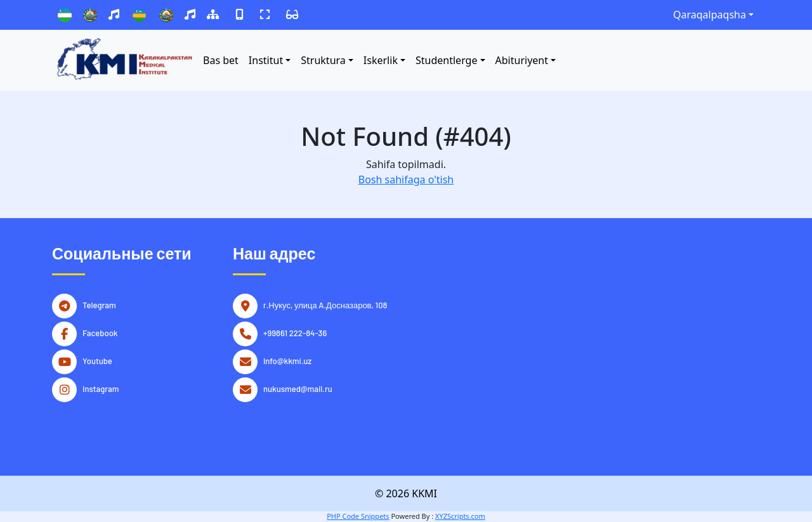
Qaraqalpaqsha (710, 15)
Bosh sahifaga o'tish (406, 179)
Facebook (100, 332)
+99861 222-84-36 (295, 332)
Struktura (323, 60)
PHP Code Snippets (358, 516)
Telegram (99, 304)
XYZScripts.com (460, 516)
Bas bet (221, 60)
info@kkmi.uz (287, 360)
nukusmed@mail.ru (298, 388)
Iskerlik (381, 60)
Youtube (97, 360)
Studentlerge (446, 60)
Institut (266, 60)
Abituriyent (522, 60)
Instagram (101, 388)
